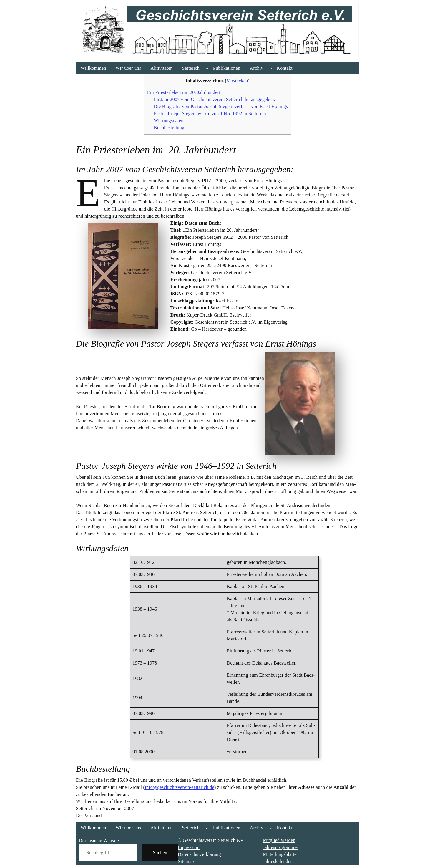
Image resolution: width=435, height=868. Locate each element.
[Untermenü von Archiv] (271, 68)
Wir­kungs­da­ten (169, 121)
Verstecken (237, 81)
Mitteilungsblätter (280, 854)
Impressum (189, 847)
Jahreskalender (277, 861)
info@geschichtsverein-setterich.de (180, 787)
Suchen (160, 853)
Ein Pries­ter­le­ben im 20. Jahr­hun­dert (184, 92)
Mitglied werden (279, 840)
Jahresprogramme (280, 847)
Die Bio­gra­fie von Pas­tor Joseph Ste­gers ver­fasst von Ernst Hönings (221, 106)
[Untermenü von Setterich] (207, 68)
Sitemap (186, 861)
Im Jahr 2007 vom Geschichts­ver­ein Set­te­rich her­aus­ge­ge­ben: (215, 99)
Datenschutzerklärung (199, 854)
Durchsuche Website (99, 840)
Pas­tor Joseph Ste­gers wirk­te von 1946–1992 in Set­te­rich (210, 114)
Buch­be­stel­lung (169, 128)
